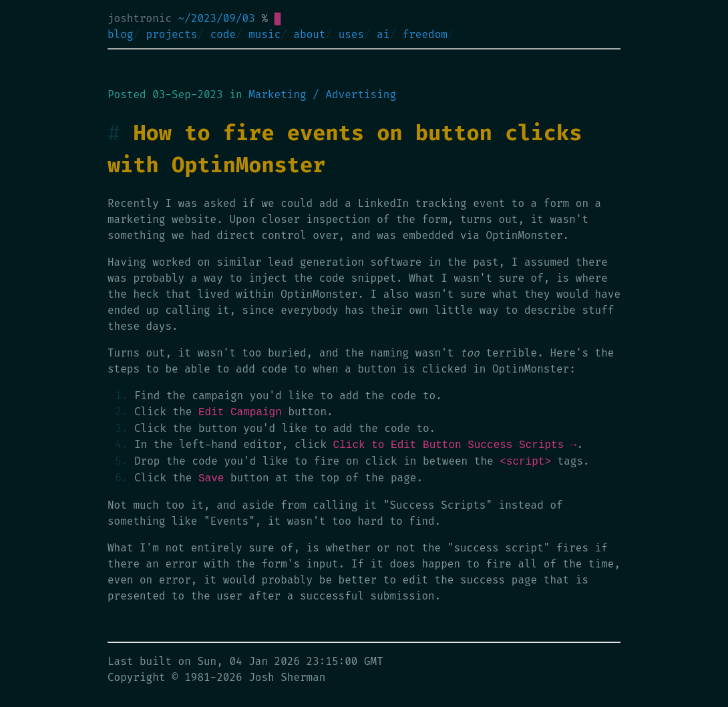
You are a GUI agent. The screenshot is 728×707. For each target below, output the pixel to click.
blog (120, 34)
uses (351, 34)
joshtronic (140, 18)
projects (172, 34)
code (223, 34)
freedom (425, 34)
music (264, 34)
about (309, 34)
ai (383, 34)
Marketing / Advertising (322, 94)
